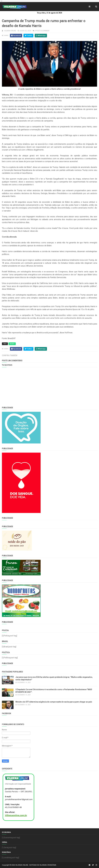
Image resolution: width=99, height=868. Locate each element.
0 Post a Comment (42, 31)
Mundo (12, 344)
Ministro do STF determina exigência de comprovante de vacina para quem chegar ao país (54, 702)
